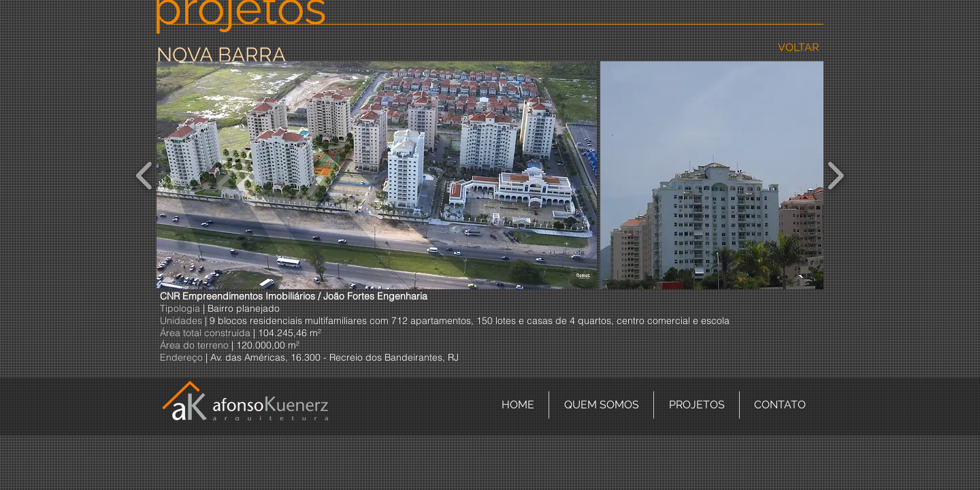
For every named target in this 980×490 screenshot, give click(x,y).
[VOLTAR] (798, 48)
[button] (377, 175)
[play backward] (145, 175)
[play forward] (835, 175)
